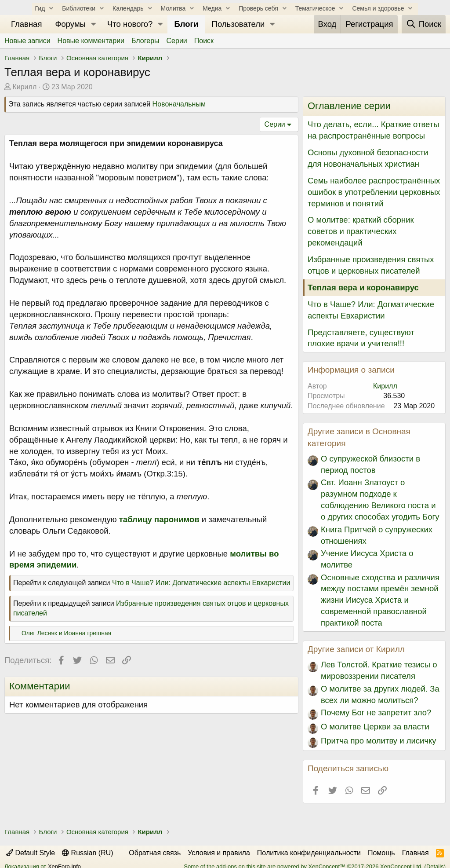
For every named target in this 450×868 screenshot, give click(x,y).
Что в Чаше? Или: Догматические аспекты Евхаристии (201, 583)
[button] (94, 24)
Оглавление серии (349, 106)
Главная (26, 24)
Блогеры (145, 41)
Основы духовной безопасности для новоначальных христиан (368, 158)
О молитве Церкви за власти (375, 727)
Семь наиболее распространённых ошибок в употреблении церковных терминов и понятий (374, 192)
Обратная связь (155, 853)
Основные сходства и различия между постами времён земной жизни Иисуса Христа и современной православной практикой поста (380, 600)
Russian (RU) (87, 853)
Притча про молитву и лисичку (379, 741)
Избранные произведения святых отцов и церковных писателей (371, 265)
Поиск (204, 41)
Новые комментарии (91, 41)
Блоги (186, 24)
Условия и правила (219, 853)
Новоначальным (179, 104)
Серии (177, 41)
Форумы (70, 24)
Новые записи (27, 41)
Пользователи (238, 24)
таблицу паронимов (159, 519)
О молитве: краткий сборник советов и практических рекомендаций (361, 231)
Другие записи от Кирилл (356, 649)
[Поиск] (424, 24)
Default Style (31, 853)
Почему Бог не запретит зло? (376, 712)
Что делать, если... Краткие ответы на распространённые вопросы (374, 130)
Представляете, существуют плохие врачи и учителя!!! (361, 338)
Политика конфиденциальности (309, 853)
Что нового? (130, 24)
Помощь (381, 853)
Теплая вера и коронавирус (363, 288)
